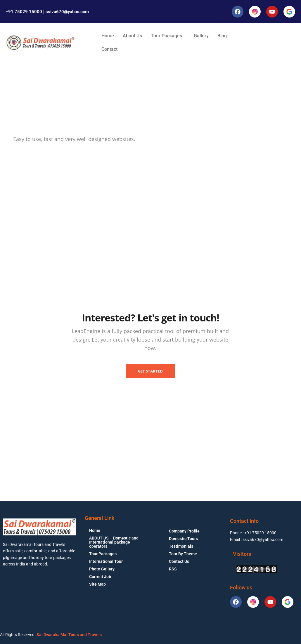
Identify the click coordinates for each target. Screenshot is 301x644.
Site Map (97, 584)
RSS (173, 569)
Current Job (100, 577)
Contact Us (179, 561)
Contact (109, 49)
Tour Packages (166, 36)
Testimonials (181, 546)
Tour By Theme (183, 554)
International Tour (106, 561)
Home (108, 36)
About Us (132, 36)
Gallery (201, 36)
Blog (222, 36)
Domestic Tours (183, 539)
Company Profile (184, 531)
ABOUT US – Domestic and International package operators (114, 542)
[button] (168, 36)
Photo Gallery (102, 569)
